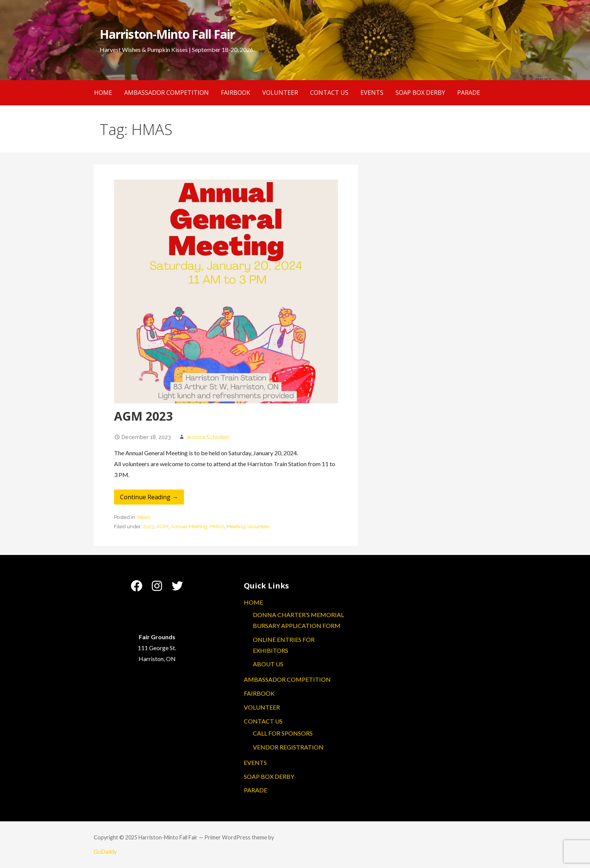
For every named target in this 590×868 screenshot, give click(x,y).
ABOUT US (268, 664)
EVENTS (372, 93)
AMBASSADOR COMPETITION (167, 93)
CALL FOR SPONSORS (283, 733)
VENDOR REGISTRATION (288, 747)
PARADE (469, 93)
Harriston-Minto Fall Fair (167, 34)
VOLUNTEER (280, 93)
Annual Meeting (189, 526)
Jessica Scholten (207, 437)
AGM (163, 526)
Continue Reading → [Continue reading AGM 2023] (149, 497)
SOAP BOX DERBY (420, 93)
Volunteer (259, 526)
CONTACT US (329, 93)
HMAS (217, 526)
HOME (103, 93)
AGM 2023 (143, 416)
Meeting (236, 526)
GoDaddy (105, 852)
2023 (149, 526)
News (144, 517)
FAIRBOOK (236, 93)
